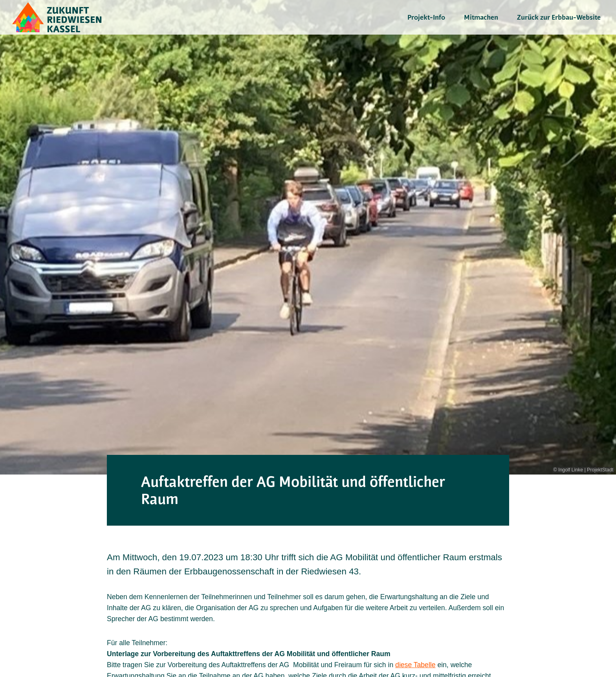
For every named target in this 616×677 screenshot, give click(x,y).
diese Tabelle (415, 665)
